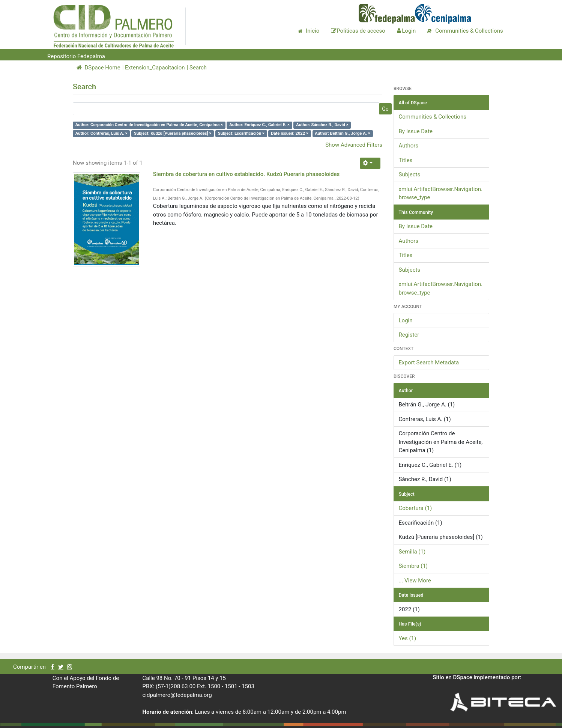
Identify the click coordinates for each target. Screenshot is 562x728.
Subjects (410, 174)
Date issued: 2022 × (290, 133)
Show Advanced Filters (354, 145)
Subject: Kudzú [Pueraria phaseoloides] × (173, 133)
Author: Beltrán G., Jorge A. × (342, 133)
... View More (415, 581)
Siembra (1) (413, 566)
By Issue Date (416, 131)
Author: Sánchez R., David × (322, 125)
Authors (409, 146)
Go (385, 109)
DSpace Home (98, 68)
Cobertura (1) (415, 508)
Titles (406, 160)
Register (409, 335)
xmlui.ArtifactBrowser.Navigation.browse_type (441, 193)
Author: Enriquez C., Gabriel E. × (259, 125)
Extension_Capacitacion (155, 68)
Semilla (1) (412, 552)
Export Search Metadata (429, 362)
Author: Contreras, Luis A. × (101, 133)
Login (406, 320)
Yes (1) (408, 638)
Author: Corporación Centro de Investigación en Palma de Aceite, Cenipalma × (149, 125)
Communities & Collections (433, 117)
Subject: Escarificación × (241, 133)
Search (198, 68)
